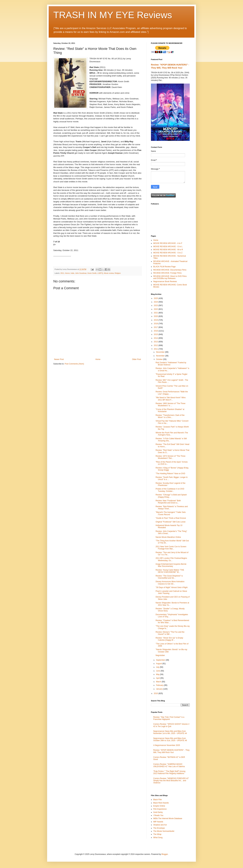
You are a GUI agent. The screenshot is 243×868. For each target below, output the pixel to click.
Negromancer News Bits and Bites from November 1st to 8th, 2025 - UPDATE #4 (170, 732)
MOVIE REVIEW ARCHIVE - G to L (168, 247)
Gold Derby (158, 812)
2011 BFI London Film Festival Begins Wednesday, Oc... (171, 559)
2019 (156, 320)
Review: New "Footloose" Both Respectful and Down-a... (168, 502)
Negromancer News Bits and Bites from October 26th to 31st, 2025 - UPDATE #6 (170, 739)
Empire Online (159, 806)
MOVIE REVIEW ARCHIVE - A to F (168, 243)
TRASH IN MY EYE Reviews (113, 15)
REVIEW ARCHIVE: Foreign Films (167, 273)
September (161, 660)
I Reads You (158, 815)
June (158, 671)
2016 (156, 331)
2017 (156, 327)
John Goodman (81, 273)
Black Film (158, 800)
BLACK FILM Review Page (164, 267)
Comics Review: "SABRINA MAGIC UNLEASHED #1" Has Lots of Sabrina (169, 765)
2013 (156, 342)
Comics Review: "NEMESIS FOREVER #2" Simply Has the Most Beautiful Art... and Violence (171, 781)
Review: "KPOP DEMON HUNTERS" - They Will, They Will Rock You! (171, 751)
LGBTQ (100, 273)
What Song (158, 838)
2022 (156, 309)
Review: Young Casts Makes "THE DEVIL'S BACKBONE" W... (170, 571)
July (158, 667)
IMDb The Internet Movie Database (168, 818)
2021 (156, 313)
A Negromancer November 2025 (167, 745)
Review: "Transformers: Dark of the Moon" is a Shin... (170, 416)
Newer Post (59, 359)
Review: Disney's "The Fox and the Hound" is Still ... (170, 633)
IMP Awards (158, 822)
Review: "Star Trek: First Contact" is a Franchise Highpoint (169, 718)
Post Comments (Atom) (74, 364)
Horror (67, 273)
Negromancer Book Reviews (165, 281)
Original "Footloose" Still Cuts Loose (171, 522)
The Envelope (159, 828)
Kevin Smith (92, 273)
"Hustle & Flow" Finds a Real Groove (171, 518)
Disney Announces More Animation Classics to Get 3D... (170, 583)
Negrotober (160, 655)
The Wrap (157, 834)
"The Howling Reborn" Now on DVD (170, 474)
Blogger (165, 854)
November (161, 356)
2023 (156, 305)
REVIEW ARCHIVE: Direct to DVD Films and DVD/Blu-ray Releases (170, 277)
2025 (156, 298)
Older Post (136, 359)
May (158, 674)
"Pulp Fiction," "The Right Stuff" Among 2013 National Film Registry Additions (169, 772)
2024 (156, 302)
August (159, 664)
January (160, 689)
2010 (156, 693)
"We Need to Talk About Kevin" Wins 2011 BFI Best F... (171, 399)
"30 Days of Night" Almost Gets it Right (172, 587)
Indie (72, 273)
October (160, 359)
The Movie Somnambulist (164, 831)
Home (98, 359)
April (158, 678)
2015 (156, 334)
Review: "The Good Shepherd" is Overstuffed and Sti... (169, 577)
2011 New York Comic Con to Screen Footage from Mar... (171, 548)
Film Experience (160, 809)
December (161, 352)
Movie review (109, 273)
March (159, 682)
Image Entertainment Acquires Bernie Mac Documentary (171, 565)
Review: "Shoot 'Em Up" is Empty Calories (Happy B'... (169, 639)
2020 (156, 316)
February (160, 685)
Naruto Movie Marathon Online (168, 537)
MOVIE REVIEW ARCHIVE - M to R (168, 250)
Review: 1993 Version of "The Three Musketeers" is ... (170, 405)
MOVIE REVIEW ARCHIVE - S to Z (168, 253)
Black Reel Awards (161, 803)
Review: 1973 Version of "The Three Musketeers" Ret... (170, 457)
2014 (156, 338)
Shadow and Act (160, 825)
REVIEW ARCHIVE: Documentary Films (170, 270)
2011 (62, 273)
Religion (118, 273)
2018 (156, 324)
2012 (156, 345)
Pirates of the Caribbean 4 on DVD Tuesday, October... (170, 490)
